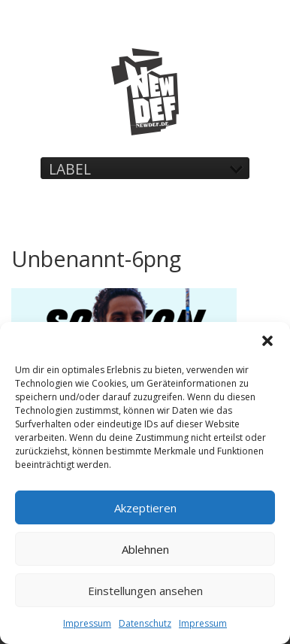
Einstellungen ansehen (145, 591)
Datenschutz (145, 623)
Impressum (87, 623)
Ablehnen (145, 549)
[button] (267, 341)
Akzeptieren (145, 508)
